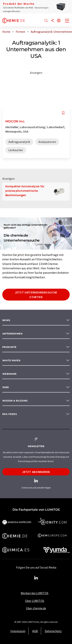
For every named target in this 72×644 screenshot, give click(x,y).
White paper (11, 360)
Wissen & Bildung (15, 401)
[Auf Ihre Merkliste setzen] (63, 113)
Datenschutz (53, 631)
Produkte (9, 347)
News (6, 320)
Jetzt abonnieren (36, 472)
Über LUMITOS (35, 601)
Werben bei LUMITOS (35, 593)
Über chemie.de (36, 608)
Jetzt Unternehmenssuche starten (36, 295)
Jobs (6, 387)
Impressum (18, 631)
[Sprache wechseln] (59, 21)
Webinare (10, 374)
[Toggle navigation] (67, 21)
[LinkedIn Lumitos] (36, 578)
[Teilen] (52, 21)
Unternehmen (12, 334)
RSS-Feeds (10, 414)
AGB (35, 631)
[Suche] (46, 21)
